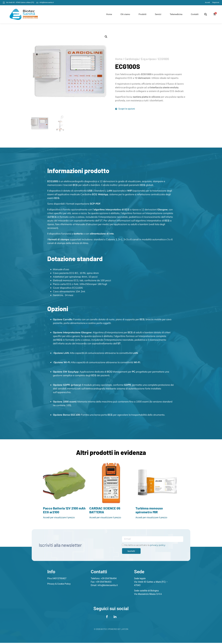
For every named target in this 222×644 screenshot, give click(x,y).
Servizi (158, 14)
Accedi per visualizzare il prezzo (59, 517)
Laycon (125, 630)
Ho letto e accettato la (145, 545)
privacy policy (158, 545)
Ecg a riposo (148, 59)
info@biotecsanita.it (108, 585)
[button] (206, 14)
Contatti (195, 14)
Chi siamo (125, 14)
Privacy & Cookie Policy (59, 584)
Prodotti (143, 14)
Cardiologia (132, 59)
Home (109, 14)
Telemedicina (176, 14)
